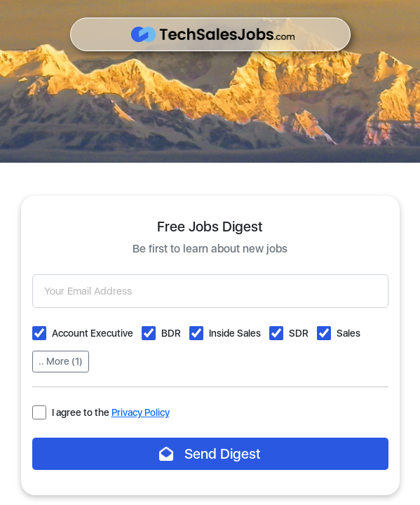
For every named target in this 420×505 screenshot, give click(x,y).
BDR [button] (171, 333)
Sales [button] (348, 333)
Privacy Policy (141, 412)
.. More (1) (61, 361)
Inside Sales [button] (235, 333)
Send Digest (210, 454)
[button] (39, 333)
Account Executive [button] (93, 333)
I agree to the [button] (111, 412)
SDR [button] (299, 333)
